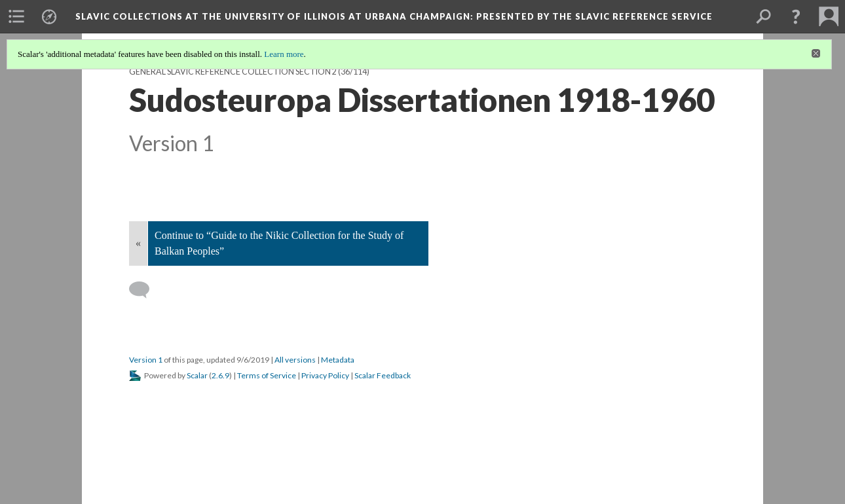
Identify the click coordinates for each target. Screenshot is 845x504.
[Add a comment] (145, 290)
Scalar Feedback (383, 375)
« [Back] (138, 243)
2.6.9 (220, 375)
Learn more (284, 54)
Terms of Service (267, 375)
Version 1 (146, 360)
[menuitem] (16, 16)
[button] (796, 16)
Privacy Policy (325, 375)
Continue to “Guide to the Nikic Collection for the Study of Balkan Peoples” (279, 243)
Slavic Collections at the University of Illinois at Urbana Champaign (394, 16)
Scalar (197, 375)
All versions (295, 360)
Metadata (338, 360)
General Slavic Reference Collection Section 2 (233, 72)
